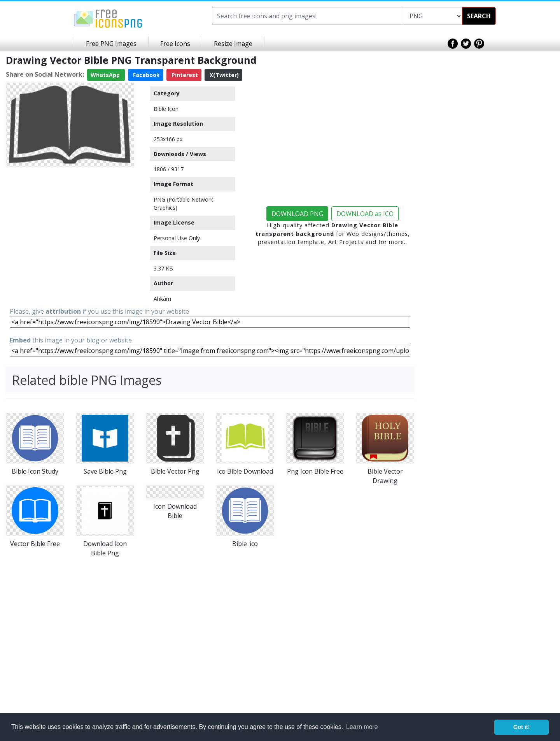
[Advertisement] (70, 219)
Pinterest (184, 75)
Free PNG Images (111, 44)
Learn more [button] (362, 727)
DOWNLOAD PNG (297, 214)
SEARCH (479, 16)
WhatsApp (106, 75)
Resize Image (233, 44)
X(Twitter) (223, 75)
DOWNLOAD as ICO (365, 214)
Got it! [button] (521, 727)
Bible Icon (166, 109)
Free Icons (175, 44)
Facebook (146, 75)
